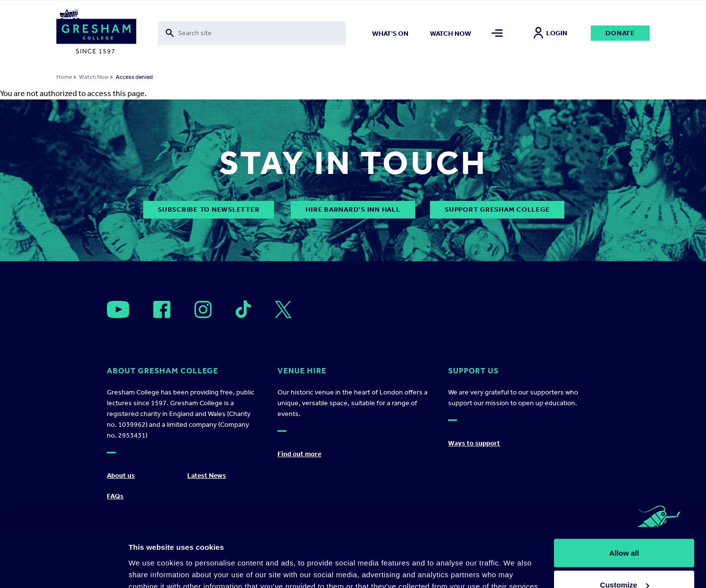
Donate (620, 33)
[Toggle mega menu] (497, 33)
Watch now (451, 34)
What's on (390, 34)
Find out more (299, 454)
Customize (625, 530)
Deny (624, 562)
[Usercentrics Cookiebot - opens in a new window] (63, 569)
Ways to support (474, 443)
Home (64, 77)
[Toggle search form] (252, 33)
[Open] (118, 309)
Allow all (624, 498)
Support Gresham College (497, 209)
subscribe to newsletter (209, 209)
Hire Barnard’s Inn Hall (353, 209)
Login (550, 33)
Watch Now (94, 77)
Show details (151, 558)
